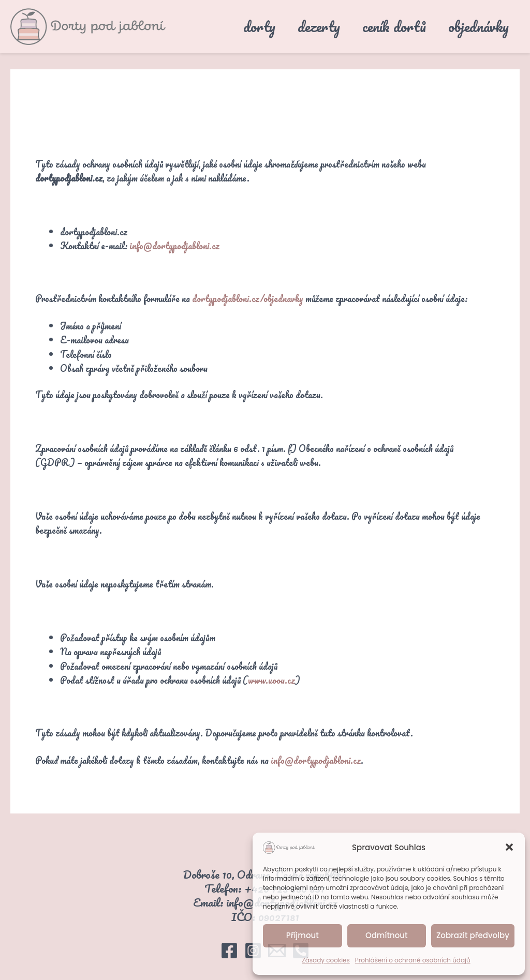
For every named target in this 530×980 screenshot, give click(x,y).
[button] (509, 847)
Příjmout (303, 935)
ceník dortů (387, 26)
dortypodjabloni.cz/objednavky (248, 298)
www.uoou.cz (272, 680)
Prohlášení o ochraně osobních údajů (413, 960)
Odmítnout (387, 935)
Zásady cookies (326, 960)
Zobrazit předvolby (473, 935)
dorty (243, 26)
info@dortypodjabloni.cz (174, 246)
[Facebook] (229, 951)
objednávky (476, 26)
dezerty (307, 26)
